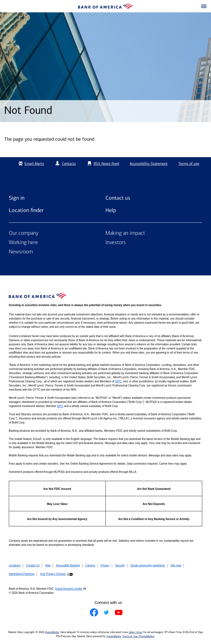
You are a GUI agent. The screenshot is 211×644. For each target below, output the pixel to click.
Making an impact (125, 233)
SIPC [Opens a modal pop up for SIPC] (118, 381)
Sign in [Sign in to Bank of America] (17, 198)
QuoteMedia (52, 632)
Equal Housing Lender (69, 589)
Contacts (69, 164)
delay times (136, 632)
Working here (23, 243)
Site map (176, 565)
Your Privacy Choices (53, 574)
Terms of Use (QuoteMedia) (138, 636)
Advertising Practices (22, 574)
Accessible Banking (68, 565)
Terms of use (189, 164)
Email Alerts (31, 164)
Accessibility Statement (149, 164)
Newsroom (21, 252)
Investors (116, 243)
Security (120, 565)
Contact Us (33, 565)
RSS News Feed (106, 164)
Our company (24, 233)
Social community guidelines (148, 565)
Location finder (26, 210)
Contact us (118, 198)
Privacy (105, 565)
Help (111, 210)
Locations (15, 565)
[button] (204, 7)
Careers (90, 565)
